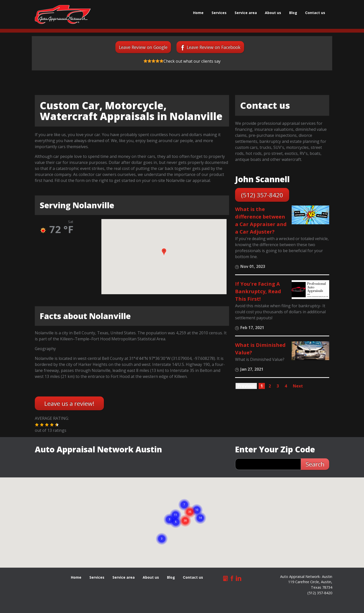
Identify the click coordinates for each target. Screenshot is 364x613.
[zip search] (268, 464)
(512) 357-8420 (262, 195)
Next (298, 386)
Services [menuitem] (219, 13)
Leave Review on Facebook (214, 47)
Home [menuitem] (198, 13)
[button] (164, 252)
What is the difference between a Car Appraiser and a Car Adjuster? (261, 220)
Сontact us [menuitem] (315, 13)
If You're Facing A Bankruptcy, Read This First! (258, 291)
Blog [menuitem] (293, 13)
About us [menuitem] (273, 13)
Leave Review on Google (143, 47)
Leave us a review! (69, 403)
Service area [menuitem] (246, 13)
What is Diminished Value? (260, 349)
